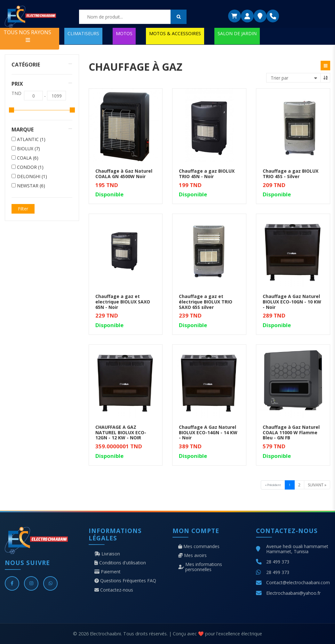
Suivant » (317, 485)
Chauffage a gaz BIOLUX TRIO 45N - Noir (207, 174)
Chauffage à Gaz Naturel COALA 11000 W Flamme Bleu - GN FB (291, 432)
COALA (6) (28, 158)
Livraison (107, 554)
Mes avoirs (192, 555)
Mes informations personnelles (200, 567)
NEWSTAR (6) (31, 186)
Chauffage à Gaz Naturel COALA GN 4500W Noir (124, 174)
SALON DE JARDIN (237, 33)
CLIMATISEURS (83, 33)
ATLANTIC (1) (31, 139)
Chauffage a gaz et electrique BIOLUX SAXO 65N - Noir (123, 302)
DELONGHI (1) (32, 177)
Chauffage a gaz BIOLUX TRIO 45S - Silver (291, 174)
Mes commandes (199, 546)
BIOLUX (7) (28, 149)
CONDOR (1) (30, 167)
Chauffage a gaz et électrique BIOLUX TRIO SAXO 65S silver (206, 302)
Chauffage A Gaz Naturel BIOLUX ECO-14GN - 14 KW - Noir (208, 432)
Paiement (108, 572)
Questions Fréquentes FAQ (125, 581)
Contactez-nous (114, 590)
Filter (23, 209)
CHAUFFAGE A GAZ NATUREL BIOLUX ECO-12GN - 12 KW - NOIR (121, 432)
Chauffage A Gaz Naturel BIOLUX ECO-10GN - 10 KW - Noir (292, 302)
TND (16, 93)
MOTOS (124, 33)
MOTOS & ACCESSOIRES (175, 33)
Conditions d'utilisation (120, 563)
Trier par (279, 78)
